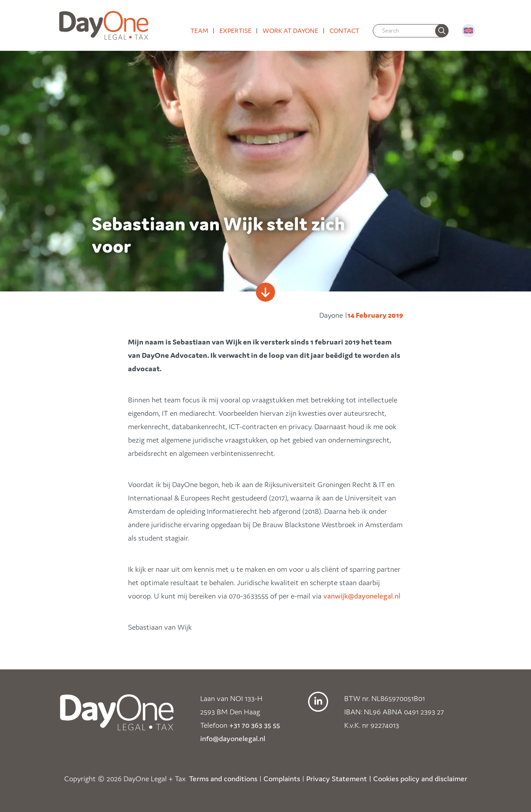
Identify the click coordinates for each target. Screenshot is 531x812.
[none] (442, 31)
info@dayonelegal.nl (233, 738)
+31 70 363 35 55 (255, 725)
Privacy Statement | (339, 779)
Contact (344, 31)
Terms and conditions (223, 779)
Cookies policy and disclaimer (420, 779)
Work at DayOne (290, 31)
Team (199, 31)
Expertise (235, 31)
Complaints (282, 779)
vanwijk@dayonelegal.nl (362, 596)
